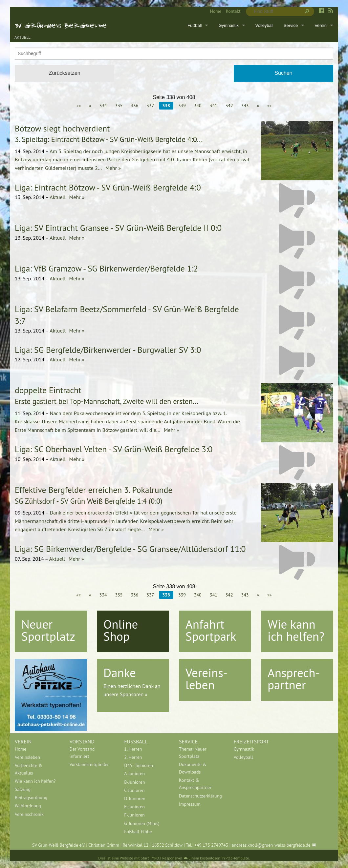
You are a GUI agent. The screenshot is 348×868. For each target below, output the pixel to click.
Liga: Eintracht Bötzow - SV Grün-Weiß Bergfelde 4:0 (108, 187)
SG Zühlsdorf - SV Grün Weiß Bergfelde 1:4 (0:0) (89, 501)
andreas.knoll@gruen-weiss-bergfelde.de (271, 845)
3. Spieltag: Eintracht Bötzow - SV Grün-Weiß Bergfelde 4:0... (109, 139)
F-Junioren (134, 815)
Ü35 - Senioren (139, 765)
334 (103, 106)
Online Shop (121, 630)
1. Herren (133, 749)
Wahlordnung (28, 806)
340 (198, 106)
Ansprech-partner (294, 679)
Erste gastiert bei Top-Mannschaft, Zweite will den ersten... (107, 401)
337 (150, 106)
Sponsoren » (134, 694)
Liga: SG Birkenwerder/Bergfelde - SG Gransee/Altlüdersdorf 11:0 (130, 549)
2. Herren (133, 757)
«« (78, 106)
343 (245, 106)
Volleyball (264, 25)
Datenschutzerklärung (200, 796)
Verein (321, 25)
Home (216, 11)
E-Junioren (134, 807)
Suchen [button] (283, 73)
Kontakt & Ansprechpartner (195, 784)
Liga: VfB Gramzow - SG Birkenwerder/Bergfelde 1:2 (106, 268)
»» (269, 106)
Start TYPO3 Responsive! (162, 858)
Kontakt (233, 11)
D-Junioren (135, 798)
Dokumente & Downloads (193, 768)
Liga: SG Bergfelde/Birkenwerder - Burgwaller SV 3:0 (108, 350)
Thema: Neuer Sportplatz (193, 753)
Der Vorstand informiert (82, 753)
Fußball (195, 25)
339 (182, 106)
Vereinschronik (29, 814)
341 (214, 106)
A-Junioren (134, 774)
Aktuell (22, 38)
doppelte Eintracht (48, 390)
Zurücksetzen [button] (65, 73)
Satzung (23, 789)
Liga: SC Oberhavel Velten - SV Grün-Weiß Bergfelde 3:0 (114, 449)
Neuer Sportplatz (48, 630)
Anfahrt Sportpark (211, 630)
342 (229, 106)
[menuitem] (213, 11)
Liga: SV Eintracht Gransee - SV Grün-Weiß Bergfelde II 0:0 (118, 228)
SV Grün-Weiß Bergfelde (61, 25)
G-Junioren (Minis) (142, 823)
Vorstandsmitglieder (89, 764)
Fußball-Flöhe (138, 832)
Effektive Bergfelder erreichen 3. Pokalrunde (94, 490)
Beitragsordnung (31, 797)
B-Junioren (134, 782)
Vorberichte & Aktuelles (28, 769)
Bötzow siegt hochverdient (62, 128)
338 (166, 106)
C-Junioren (134, 790)
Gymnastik (228, 25)
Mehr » (112, 168)
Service (291, 25)
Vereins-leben (207, 679)
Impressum (190, 804)
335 (119, 106)
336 (134, 106)
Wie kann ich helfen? (296, 630)
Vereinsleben (27, 757)
